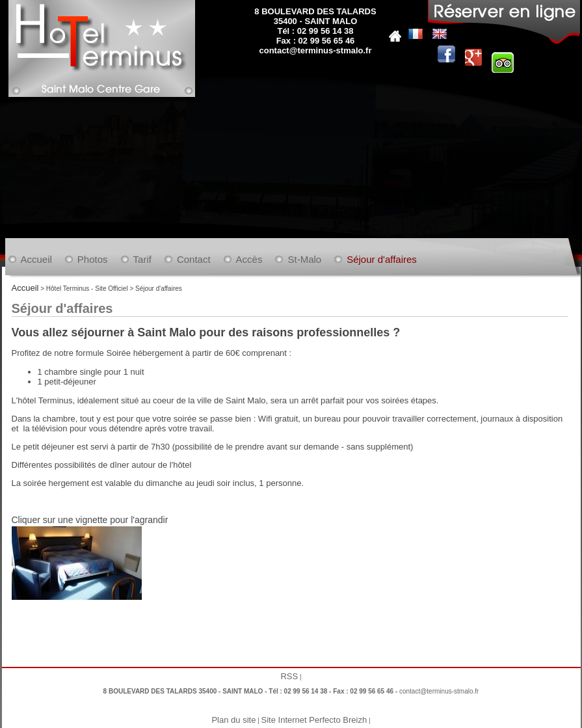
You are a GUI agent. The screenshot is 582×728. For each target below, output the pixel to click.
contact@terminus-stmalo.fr (315, 50)
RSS (289, 676)
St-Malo (304, 259)
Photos (93, 259)
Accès (249, 259)
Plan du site (233, 720)
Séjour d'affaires (382, 259)
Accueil (36, 259)
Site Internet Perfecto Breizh (314, 720)
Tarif (142, 259)
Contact (194, 259)
